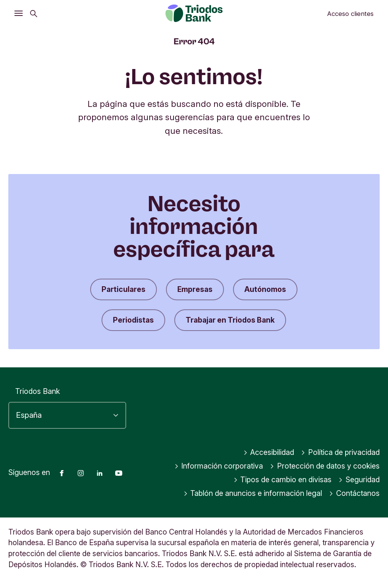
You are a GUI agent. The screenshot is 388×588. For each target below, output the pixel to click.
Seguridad (359, 480)
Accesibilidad (269, 452)
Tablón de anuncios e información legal (253, 493)
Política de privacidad (340, 452)
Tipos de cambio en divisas (283, 480)
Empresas (195, 289)
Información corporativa (219, 466)
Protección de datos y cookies (325, 466)
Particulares (124, 289)
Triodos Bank (38, 391)
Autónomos (265, 289)
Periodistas (133, 320)
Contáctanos (354, 493)
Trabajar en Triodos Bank (230, 320)
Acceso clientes (350, 14)
